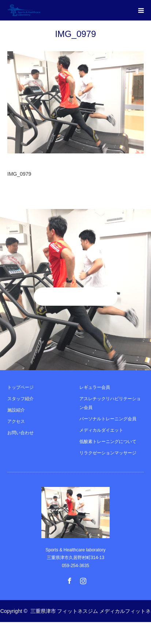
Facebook (69, 579)
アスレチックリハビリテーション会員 (110, 403)
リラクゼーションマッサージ (108, 453)
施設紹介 (16, 410)
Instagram (82, 579)
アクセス (16, 421)
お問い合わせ (20, 433)
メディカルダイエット (101, 430)
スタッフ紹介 (20, 399)
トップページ (20, 387)
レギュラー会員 (95, 387)
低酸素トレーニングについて (108, 442)
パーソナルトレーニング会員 (108, 419)
